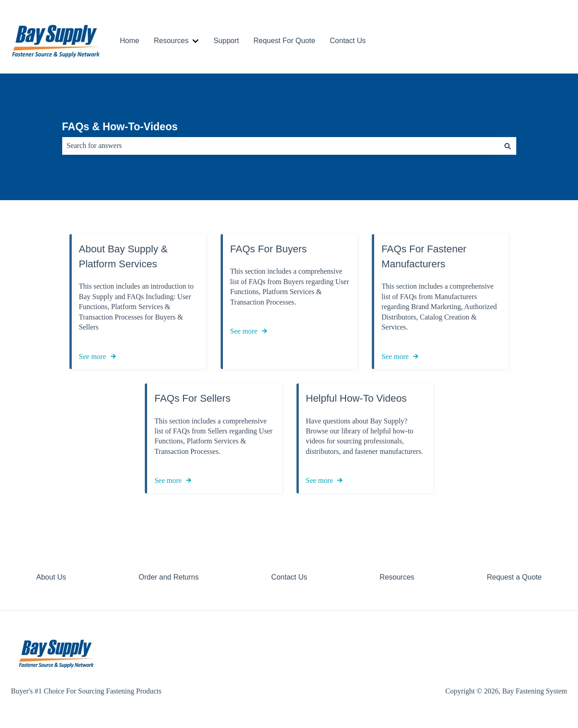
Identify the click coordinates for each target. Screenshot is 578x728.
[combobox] (281, 146)
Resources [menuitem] (397, 577)
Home (130, 41)
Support (226, 41)
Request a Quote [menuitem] (514, 577)
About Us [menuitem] (51, 577)
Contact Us (348, 41)
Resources (171, 41)
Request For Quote (284, 41)
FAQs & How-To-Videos (120, 127)
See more (93, 357)
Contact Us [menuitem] (289, 577)
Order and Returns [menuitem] (169, 577)
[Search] (508, 146)
